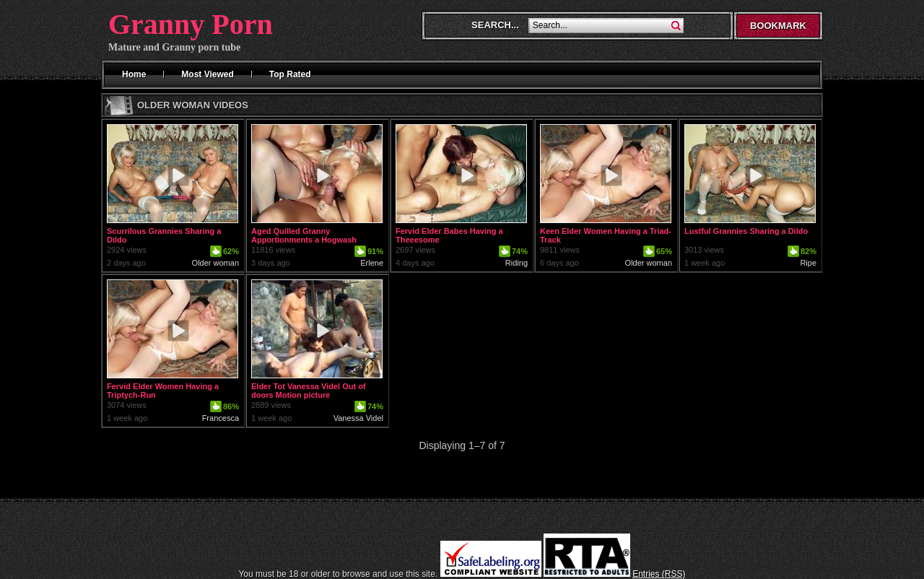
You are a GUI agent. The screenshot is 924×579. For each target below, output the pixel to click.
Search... (495, 25)
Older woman (215, 263)
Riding (517, 263)
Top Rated (290, 74)
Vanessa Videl (358, 418)
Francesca (221, 418)
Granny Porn (191, 24)
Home (134, 74)
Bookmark (778, 26)
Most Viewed (207, 74)
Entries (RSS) (659, 574)
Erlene (372, 263)
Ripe (808, 263)
